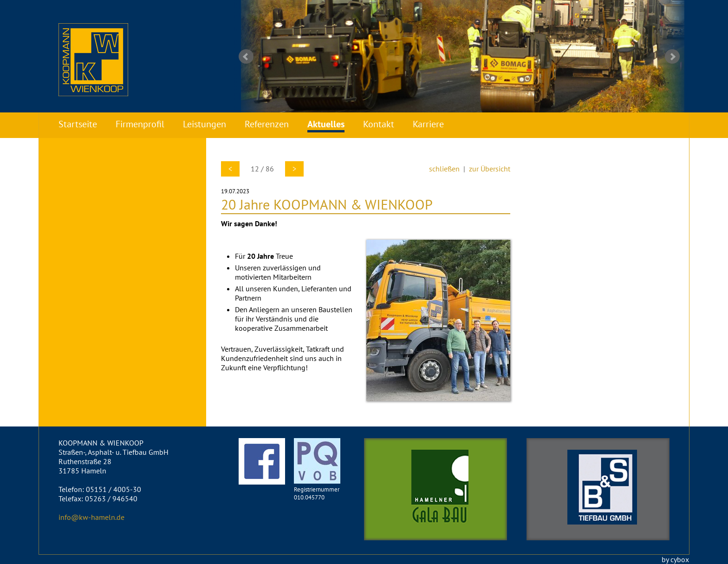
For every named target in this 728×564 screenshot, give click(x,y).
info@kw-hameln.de (91, 517)
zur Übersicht (490, 169)
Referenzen (267, 124)
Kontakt (379, 124)
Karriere (428, 124)
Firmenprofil (140, 124)
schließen (444, 169)
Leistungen (205, 124)
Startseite (78, 124)
